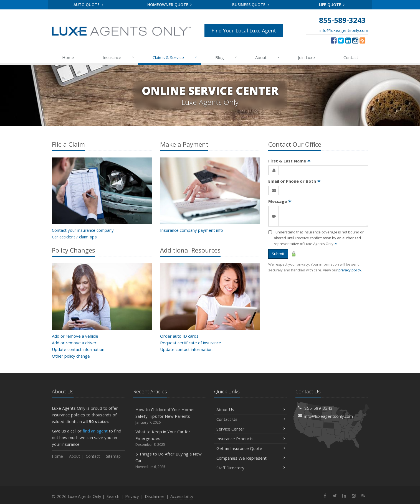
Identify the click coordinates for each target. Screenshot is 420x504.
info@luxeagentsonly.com (344, 30)
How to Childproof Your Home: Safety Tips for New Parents (170, 416)
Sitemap (113, 456)
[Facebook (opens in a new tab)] (334, 40)
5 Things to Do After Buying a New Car (170, 460)
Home (68, 57)
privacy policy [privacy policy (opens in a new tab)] (350, 270)
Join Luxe (306, 57)
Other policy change (71, 356)
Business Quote (251, 5)
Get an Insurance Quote (251, 448)
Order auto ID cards (179, 336)
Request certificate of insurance (191, 343)
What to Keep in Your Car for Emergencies (170, 438)
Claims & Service (175, 57)
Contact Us (251, 419)
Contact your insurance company (83, 230)
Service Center (251, 429)
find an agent (95, 431)
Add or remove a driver (74, 343)
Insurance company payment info (192, 230)
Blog (227, 57)
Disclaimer (155, 496)
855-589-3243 (318, 408)
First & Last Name (289, 161)
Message (280, 201)
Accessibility (182, 496)
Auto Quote (88, 5)
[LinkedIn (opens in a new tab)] (348, 40)
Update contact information (78, 349)
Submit (278, 254)
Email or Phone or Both (294, 181)
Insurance (119, 57)
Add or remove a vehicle (75, 336)
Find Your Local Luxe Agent (244, 30)
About (268, 57)
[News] (362, 40)
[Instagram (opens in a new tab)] (355, 40)
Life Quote (332, 5)
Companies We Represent (251, 458)
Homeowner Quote (170, 5)
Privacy (132, 496)
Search (113, 496)
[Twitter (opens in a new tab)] (341, 40)
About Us (251, 409)
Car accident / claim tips (74, 237)
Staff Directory (251, 468)
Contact (351, 57)
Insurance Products (251, 439)
